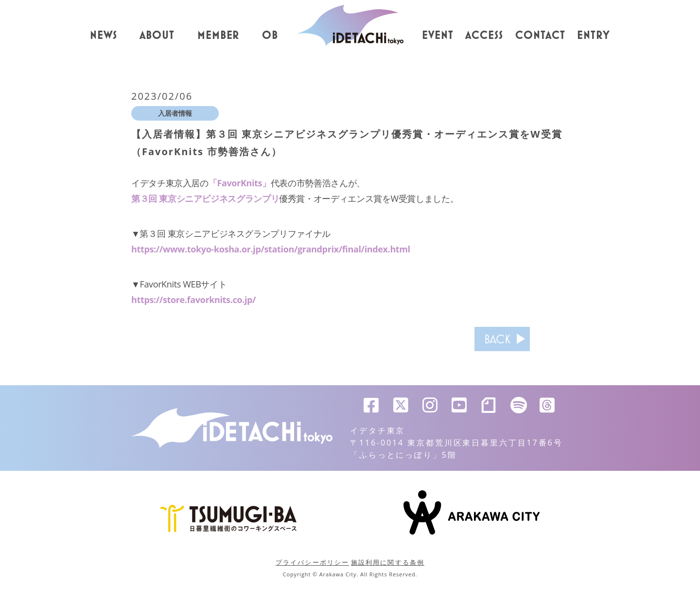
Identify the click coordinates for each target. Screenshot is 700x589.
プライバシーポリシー (312, 562)
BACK (497, 339)
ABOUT (157, 36)
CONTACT (540, 36)
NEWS (104, 36)
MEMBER (219, 36)
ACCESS (484, 36)
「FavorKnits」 (240, 183)
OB (270, 36)
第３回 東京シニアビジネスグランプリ (205, 198)
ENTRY (594, 36)
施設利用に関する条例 (388, 562)
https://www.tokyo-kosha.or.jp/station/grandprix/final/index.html (271, 249)
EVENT (438, 36)
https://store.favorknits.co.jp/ (193, 300)
